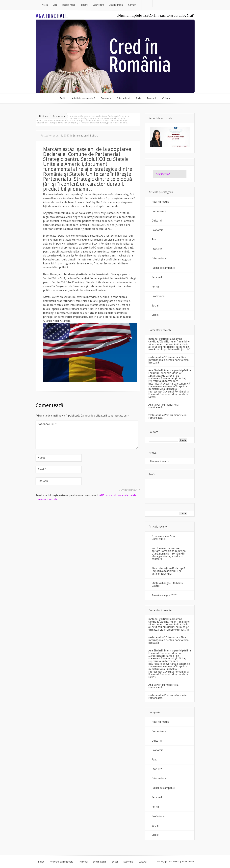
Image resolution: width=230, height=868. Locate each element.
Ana (151, 405)
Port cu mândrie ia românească (163, 406)
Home (45, 116)
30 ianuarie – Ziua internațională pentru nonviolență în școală (169, 360)
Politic (94, 136)
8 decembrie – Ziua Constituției (163, 538)
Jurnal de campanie (163, 268)
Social (155, 306)
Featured (157, 249)
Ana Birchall (163, 174)
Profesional (158, 296)
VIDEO (155, 315)
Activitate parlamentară (62, 862)
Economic (157, 230)
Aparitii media (160, 202)
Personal (157, 277)
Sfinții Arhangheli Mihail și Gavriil (168, 584)
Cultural (157, 221)
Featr (155, 239)
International (59, 116)
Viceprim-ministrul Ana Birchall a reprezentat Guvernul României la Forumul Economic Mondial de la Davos (168, 392)
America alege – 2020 (164, 595)
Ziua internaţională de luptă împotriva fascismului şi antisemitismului (168, 571)
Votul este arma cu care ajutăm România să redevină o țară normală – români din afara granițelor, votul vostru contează (169, 554)
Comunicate (159, 211)
